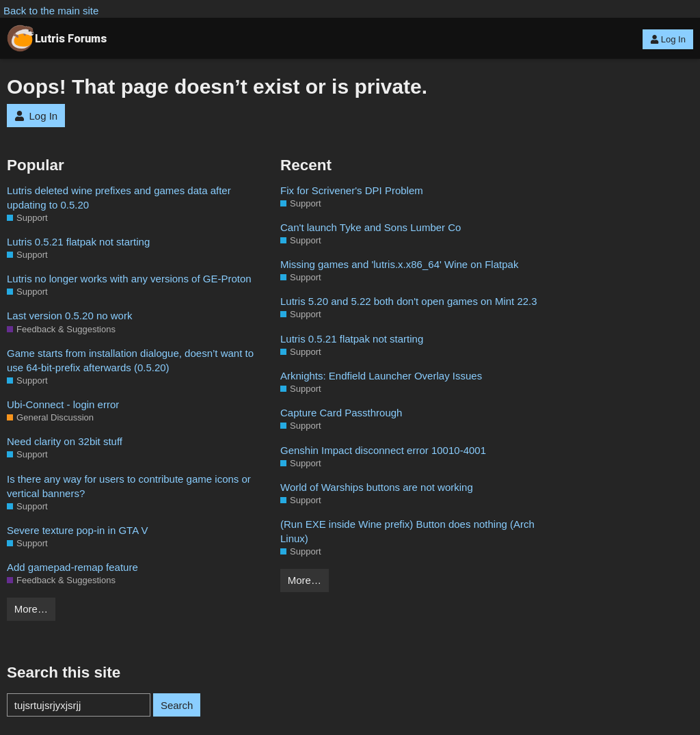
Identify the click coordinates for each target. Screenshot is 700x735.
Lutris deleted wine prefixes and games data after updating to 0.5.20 (119, 198)
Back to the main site (51, 11)
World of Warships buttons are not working (377, 487)
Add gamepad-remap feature (72, 567)
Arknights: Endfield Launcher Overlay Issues (381, 376)
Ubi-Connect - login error (63, 404)
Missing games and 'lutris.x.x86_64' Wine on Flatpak (399, 264)
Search (177, 705)
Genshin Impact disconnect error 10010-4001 (383, 450)
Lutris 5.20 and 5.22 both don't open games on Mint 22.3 (409, 301)
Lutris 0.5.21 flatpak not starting (78, 242)
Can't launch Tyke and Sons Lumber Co (371, 227)
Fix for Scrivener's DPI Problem (352, 190)
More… (31, 609)
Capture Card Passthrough (341, 413)
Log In (668, 39)
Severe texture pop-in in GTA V (78, 530)
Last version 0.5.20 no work (69, 316)
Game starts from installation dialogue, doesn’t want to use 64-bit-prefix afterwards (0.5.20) (130, 360)
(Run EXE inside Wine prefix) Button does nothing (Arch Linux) (407, 531)
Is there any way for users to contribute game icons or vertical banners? (129, 486)
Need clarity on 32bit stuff (65, 441)
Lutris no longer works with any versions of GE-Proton (129, 279)
